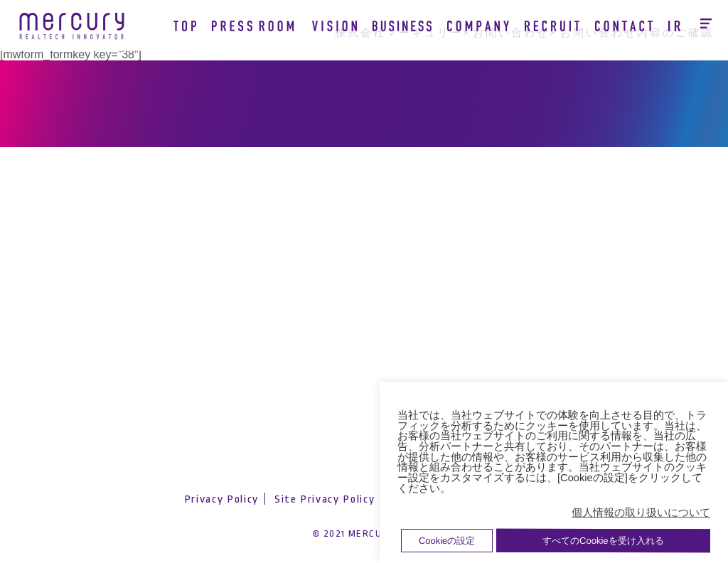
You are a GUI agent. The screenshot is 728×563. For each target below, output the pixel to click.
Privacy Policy (221, 499)
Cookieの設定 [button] (447, 541)
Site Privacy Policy (325, 499)
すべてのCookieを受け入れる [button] (603, 541)
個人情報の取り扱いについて (641, 513)
